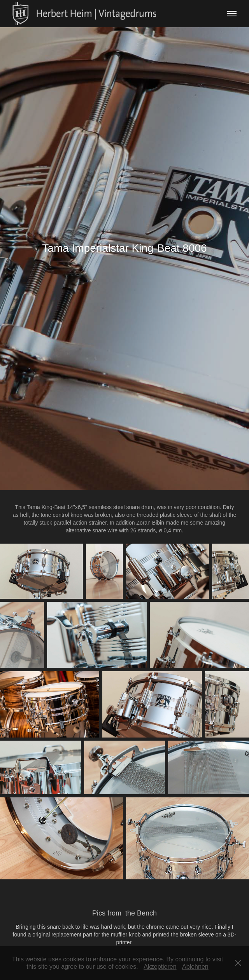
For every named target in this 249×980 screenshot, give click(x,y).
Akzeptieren (160, 967)
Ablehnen (195, 967)
